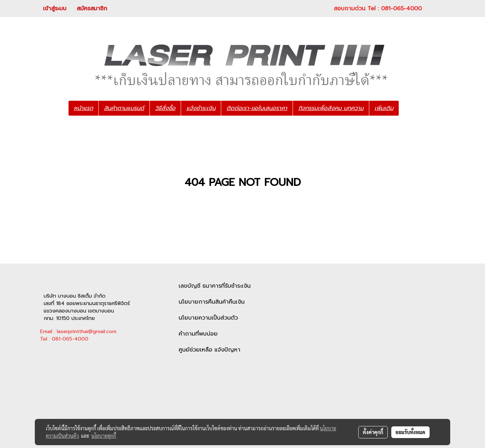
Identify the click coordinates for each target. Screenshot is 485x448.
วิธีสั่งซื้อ (165, 108)
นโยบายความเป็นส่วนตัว (208, 318)
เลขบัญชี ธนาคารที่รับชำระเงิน (215, 286)
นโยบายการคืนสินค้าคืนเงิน (212, 302)
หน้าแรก (83, 108)
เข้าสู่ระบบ (55, 9)
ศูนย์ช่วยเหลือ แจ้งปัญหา (209, 350)
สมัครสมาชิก (92, 9)
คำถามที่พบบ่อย (198, 334)
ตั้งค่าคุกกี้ (373, 432)
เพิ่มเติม (384, 108)
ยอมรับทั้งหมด (410, 432)
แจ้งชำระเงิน (201, 108)
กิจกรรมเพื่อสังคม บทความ (331, 108)
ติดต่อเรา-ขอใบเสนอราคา (257, 108)
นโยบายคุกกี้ (104, 436)
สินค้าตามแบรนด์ (124, 108)
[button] (409, 108)
